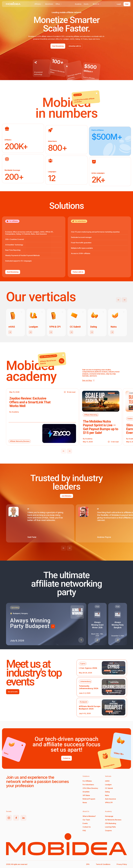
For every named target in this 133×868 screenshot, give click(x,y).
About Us (97, 4)
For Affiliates (87, 781)
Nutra (107, 795)
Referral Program (89, 799)
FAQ (84, 831)
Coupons (108, 831)
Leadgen (108, 785)
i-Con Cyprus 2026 (88, 668)
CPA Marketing (111, 823)
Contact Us (87, 827)
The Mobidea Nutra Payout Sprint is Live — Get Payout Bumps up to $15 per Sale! (101, 427)
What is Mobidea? (89, 816)
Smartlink (86, 792)
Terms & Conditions (103, 864)
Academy (78, 4)
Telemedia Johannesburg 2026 (89, 687)
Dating (107, 792)
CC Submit (109, 788)
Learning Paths (110, 827)
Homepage (109, 816)
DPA (88, 864)
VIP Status (86, 795)
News (85, 803)
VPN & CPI (109, 803)
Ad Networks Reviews (113, 820)
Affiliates (39, 4)
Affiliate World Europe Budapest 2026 (90, 708)
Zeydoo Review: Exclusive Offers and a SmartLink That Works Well (30, 402)
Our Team (86, 820)
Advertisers (49, 4)
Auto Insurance (111, 799)
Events (87, 4)
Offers (59, 4)
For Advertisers (88, 785)
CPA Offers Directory (90, 788)
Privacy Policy (122, 864)
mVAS (107, 781)
